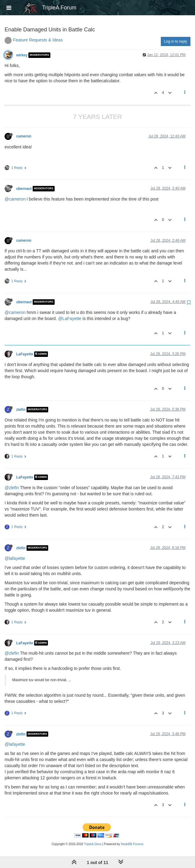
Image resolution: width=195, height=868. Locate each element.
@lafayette (15, 558)
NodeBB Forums (132, 844)
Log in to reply (176, 41)
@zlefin (12, 488)
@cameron (15, 199)
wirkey (22, 55)
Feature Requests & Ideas (38, 40)
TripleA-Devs (93, 844)
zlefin (21, 410)
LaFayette (25, 354)
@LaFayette (70, 318)
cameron (24, 136)
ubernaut (24, 189)
